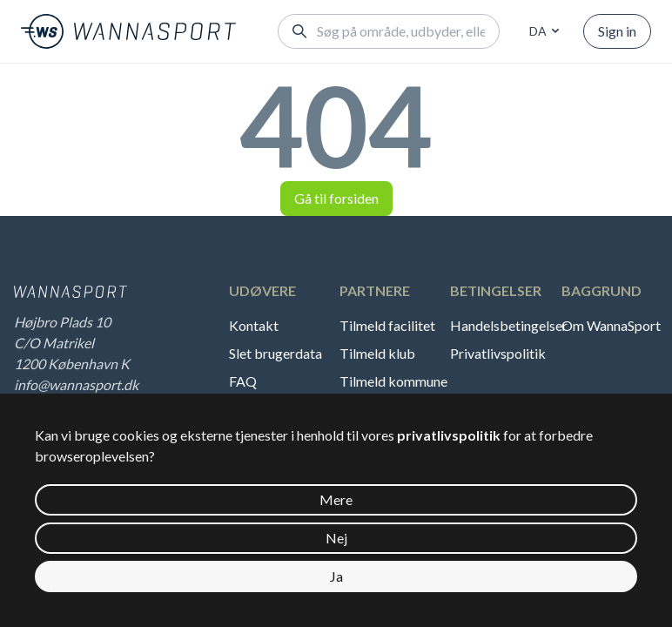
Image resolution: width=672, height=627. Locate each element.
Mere (336, 499)
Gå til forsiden (336, 198)
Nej (336, 538)
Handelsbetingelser (506, 325)
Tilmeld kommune (393, 381)
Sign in (617, 31)
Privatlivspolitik (498, 353)
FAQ (243, 381)
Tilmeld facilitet (387, 325)
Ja (336, 576)
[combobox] (541, 31)
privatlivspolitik (449, 435)
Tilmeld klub (377, 353)
